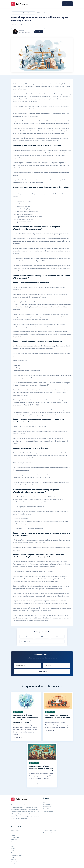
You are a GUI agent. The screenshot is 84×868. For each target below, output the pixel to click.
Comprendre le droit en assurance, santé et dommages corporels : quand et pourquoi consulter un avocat (25, 719)
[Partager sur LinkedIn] (57, 637)
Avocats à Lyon (47, 809)
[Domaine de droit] (27, 665)
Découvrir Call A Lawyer (49, 831)
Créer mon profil (47, 833)
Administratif (14, 840)
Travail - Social (15, 831)
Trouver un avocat (48, 804)
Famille (13, 835)
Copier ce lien (25, 641)
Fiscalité (13, 848)
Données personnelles (17, 864)
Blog (44, 802)
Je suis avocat (67, 4)
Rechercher (42, 672)
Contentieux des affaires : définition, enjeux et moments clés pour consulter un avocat (41, 769)
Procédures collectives (17, 853)
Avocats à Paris (47, 807)
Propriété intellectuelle (17, 855)
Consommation (15, 837)
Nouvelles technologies (17, 862)
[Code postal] (57, 665)
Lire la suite (17, 738)
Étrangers (14, 842)
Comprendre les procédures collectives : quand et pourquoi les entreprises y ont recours (58, 718)
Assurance (14, 860)
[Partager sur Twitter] (27, 637)
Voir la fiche (39, 32)
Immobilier (14, 833)
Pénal (13, 851)
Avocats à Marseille (48, 811)
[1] (41, 371)
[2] (48, 385)
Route (13, 846)
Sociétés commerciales (17, 844)
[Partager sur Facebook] (42, 637)
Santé (13, 857)
